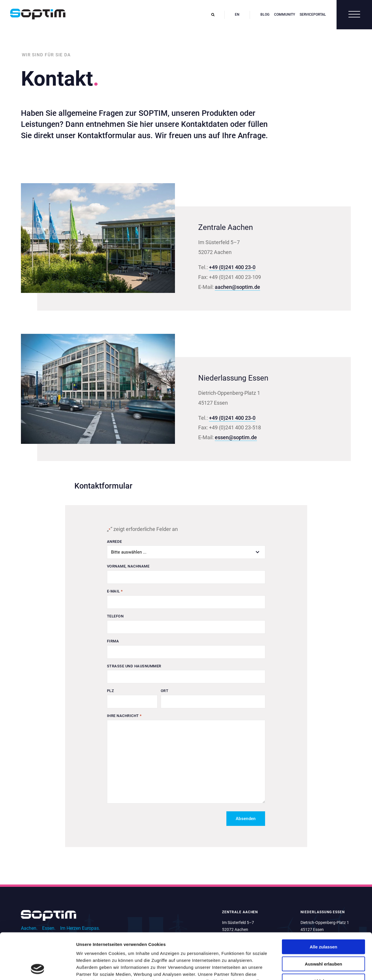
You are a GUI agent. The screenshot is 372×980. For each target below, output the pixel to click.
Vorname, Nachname (128, 566)
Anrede (115, 542)
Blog (265, 15)
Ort (165, 691)
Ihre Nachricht (124, 716)
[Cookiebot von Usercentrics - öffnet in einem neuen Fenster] (38, 969)
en (237, 15)
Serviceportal (313, 15)
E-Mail (115, 591)
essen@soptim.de (236, 437)
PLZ (111, 691)
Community (285, 15)
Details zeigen (309, 969)
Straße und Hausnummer (134, 666)
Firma (113, 641)
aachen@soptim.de (237, 287)
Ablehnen (323, 938)
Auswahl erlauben (323, 921)
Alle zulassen (323, 904)
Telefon (115, 616)
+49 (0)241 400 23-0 (232, 267)
